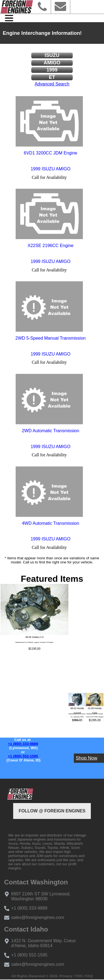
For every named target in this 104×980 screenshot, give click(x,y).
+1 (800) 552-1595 (23, 756)
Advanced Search (52, 84)
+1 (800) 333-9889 (23, 744)
